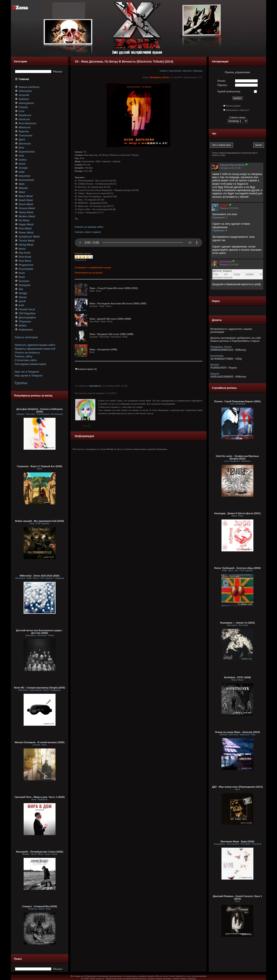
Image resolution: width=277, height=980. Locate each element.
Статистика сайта (26, 360)
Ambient (163, 71)
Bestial (215, 365)
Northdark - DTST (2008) (237, 677)
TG (76, 219)
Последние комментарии (30, 364)
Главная (24, 79)
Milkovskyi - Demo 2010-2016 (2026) (40, 576)
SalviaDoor (95, 386)
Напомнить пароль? (238, 110)
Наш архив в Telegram (29, 376)
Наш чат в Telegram (27, 372)
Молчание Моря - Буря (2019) (237, 841)
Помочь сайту (24, 356)
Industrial (187, 71)
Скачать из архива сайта (89, 227)
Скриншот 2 (220, 230)
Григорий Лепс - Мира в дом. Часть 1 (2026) (40, 797)
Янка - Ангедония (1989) (103, 349)
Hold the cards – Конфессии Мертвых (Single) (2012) (238, 457)
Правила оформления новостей (35, 349)
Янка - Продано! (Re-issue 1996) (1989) (111, 334)
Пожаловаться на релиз (89, 273)
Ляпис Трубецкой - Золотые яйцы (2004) (238, 568)
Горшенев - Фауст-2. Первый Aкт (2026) (40, 466)
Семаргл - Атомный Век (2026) (40, 906)
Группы (21, 383)
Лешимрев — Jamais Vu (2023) (237, 623)
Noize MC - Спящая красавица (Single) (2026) (40, 688)
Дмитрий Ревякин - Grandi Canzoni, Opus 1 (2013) (237, 897)
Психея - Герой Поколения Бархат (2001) (237, 401)
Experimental (175, 71)
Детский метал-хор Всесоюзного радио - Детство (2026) (39, 632)
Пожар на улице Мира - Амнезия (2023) (238, 732)
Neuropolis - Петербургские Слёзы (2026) (39, 852)
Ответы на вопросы (27, 353)
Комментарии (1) (86, 369)
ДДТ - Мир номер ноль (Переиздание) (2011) (238, 787)
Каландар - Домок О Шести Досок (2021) (237, 513)
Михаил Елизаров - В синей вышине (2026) (40, 742)
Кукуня (215, 374)
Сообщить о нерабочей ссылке (93, 268)
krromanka (217, 356)
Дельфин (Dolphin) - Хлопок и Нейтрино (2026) (40, 410)
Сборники (198, 71)
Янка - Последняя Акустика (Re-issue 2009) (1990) (118, 303)
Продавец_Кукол (159, 77)
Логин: (222, 81)
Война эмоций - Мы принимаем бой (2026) (40, 521)
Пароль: (223, 85)
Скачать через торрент (88, 232)
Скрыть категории (26, 337)
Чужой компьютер (229, 92)
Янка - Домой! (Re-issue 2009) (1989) (110, 319)
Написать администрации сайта (35, 345)
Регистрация (233, 106)
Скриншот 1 (220, 217)
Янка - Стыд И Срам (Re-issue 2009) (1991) (114, 288)
